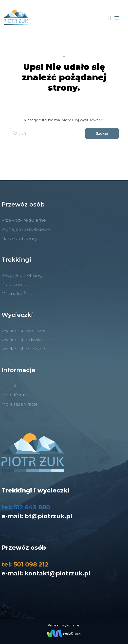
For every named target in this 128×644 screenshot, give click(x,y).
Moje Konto (15, 395)
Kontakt (10, 386)
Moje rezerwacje (20, 404)
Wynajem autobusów (26, 229)
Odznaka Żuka (18, 294)
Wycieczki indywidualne (28, 340)
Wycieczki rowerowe (24, 331)
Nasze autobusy (19, 238)
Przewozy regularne (24, 220)
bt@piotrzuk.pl (48, 516)
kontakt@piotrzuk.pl (57, 573)
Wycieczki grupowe (23, 349)
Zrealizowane (16, 284)
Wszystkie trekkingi (23, 275)
